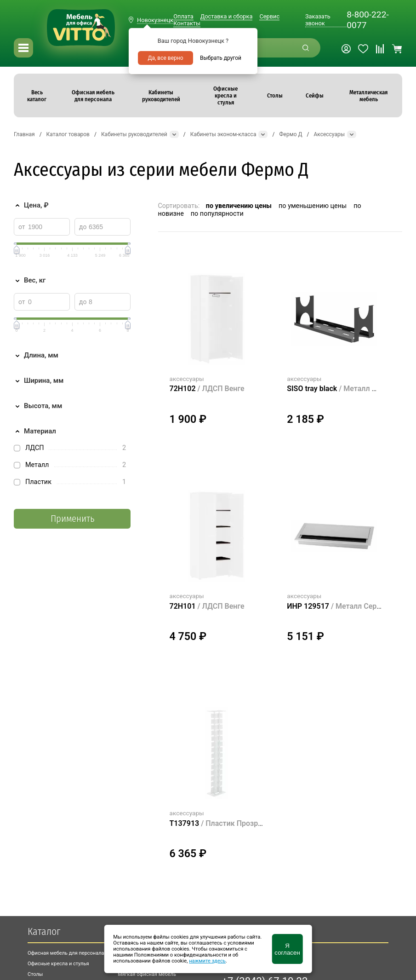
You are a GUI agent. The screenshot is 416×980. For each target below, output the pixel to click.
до (83, 227)
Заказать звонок (318, 20)
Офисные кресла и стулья (58, 964)
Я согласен (287, 949)
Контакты (187, 23)
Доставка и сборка (227, 16)
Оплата (183, 16)
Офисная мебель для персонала (66, 953)
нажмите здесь (207, 961)
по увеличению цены (239, 206)
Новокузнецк (155, 20)
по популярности (217, 214)
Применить (72, 519)
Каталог (44, 931)
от (22, 227)
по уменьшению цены (313, 206)
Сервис (269, 16)
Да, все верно (165, 58)
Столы (35, 974)
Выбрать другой (221, 58)
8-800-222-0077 (368, 20)
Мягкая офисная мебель (147, 974)
